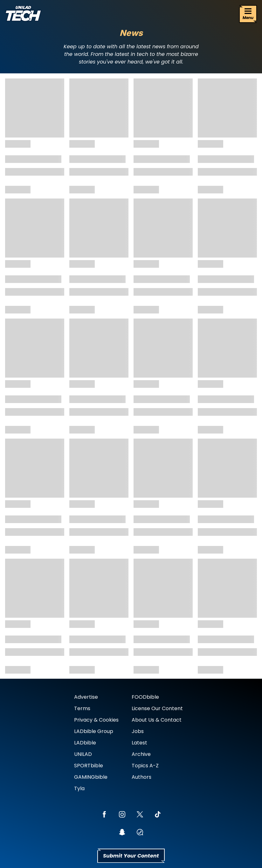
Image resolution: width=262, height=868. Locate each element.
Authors (141, 777)
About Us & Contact (157, 720)
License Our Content (157, 708)
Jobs (138, 731)
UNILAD (83, 754)
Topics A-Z (145, 766)
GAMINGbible (91, 777)
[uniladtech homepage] (23, 14)
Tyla (79, 788)
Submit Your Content (131, 856)
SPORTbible (89, 766)
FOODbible (145, 697)
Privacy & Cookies (96, 720)
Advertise (86, 697)
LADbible (85, 743)
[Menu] (248, 14)
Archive (141, 754)
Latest (139, 743)
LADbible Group (94, 731)
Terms (82, 708)
